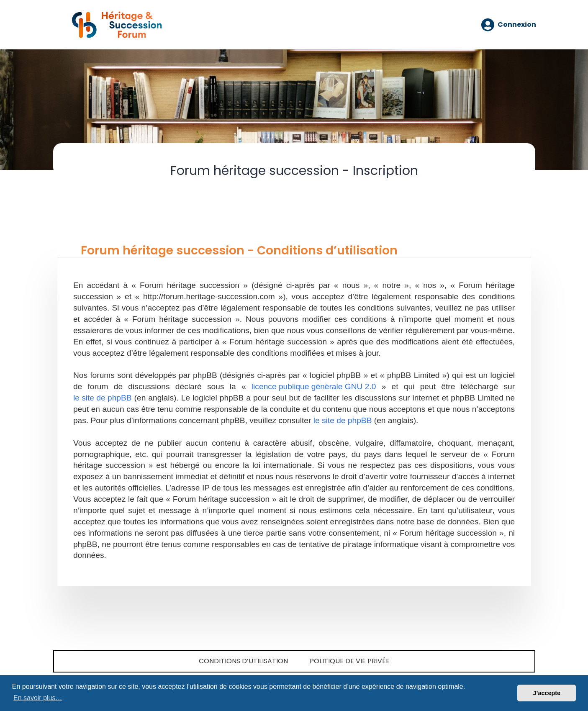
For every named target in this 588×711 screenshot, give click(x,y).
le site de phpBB (103, 398)
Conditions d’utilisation (243, 661)
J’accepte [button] (547, 693)
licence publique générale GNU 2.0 (314, 386)
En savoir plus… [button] (38, 698)
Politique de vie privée (350, 661)
